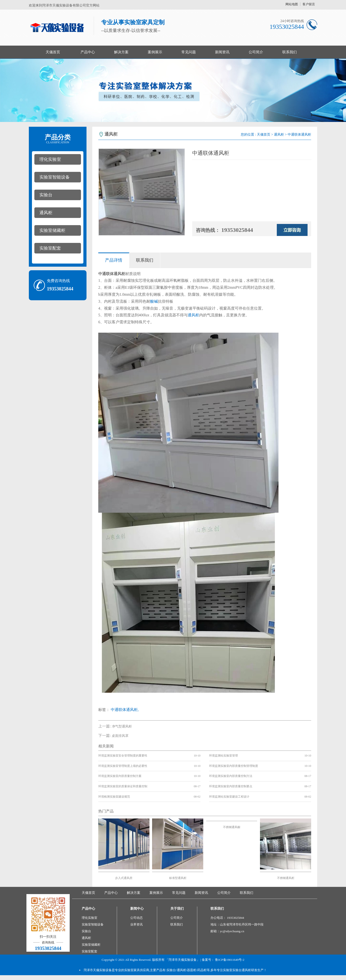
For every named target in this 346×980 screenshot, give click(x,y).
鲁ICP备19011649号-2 (230, 960)
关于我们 (177, 909)
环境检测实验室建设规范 (114, 797)
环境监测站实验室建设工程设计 (229, 797)
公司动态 (136, 918)
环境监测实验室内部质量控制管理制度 (234, 766)
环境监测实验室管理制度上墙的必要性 (123, 766)
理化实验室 (50, 159)
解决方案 (121, 52)
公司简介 (256, 52)
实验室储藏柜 (52, 230)
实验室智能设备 (55, 177)
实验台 (46, 195)
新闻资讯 (222, 52)
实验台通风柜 (242, 970)
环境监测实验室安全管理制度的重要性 (123, 756)
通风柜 (46, 213)
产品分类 (58, 139)
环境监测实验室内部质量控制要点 (231, 786)
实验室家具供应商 (137, 970)
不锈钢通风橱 (232, 827)
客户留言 (309, 4)
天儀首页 (53, 52)
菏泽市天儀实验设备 (98, 970)
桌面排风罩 (120, 736)
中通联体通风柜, (125, 710)
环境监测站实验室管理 (223, 756)
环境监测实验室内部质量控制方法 (231, 776)
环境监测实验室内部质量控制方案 (120, 776)
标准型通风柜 (178, 878)
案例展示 (155, 52)
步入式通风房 (124, 878)
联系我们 (290, 52)
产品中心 (88, 52)
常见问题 (189, 52)
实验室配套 (50, 248)
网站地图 (292, 4)
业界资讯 (136, 924)
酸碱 (154, 301)
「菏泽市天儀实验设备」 (182, 960)
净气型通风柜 (122, 726)
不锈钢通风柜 (286, 878)
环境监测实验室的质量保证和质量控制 (123, 786)
